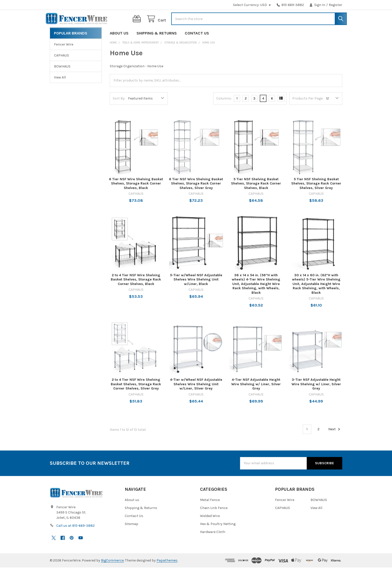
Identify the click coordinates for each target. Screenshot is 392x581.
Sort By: (119, 112)
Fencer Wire (64, 58)
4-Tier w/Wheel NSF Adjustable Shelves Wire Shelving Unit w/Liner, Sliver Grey (196, 397)
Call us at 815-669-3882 (75, 539)
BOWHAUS (62, 80)
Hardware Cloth (213, 545)
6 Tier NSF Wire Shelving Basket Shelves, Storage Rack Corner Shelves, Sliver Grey (196, 197)
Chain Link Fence (214, 521)
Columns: (224, 112)
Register (335, 5)
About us (119, 47)
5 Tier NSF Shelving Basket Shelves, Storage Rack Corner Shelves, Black (256, 197)
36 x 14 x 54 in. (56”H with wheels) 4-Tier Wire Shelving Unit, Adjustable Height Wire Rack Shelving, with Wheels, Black (256, 297)
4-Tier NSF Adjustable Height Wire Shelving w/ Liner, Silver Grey (256, 397)
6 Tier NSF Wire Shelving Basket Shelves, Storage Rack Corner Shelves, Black (136, 197)
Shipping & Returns (157, 47)
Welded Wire (210, 529)
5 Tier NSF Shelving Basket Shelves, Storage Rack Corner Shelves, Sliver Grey (316, 197)
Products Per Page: (308, 112)
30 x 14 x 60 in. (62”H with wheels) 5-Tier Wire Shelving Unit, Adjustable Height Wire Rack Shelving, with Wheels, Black (316, 297)
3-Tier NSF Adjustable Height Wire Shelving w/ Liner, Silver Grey (316, 397)
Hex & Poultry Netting (218, 537)
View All (60, 91)
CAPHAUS (61, 69)
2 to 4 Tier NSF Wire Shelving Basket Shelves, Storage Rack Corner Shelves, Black (136, 293)
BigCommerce (112, 574)
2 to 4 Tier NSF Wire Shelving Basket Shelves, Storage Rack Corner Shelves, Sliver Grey (136, 397)
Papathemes (167, 574)
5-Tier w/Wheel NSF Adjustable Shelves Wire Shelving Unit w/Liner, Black (196, 293)
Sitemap (131, 537)
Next (335, 443)
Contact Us (197, 47)
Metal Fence (210, 513)
